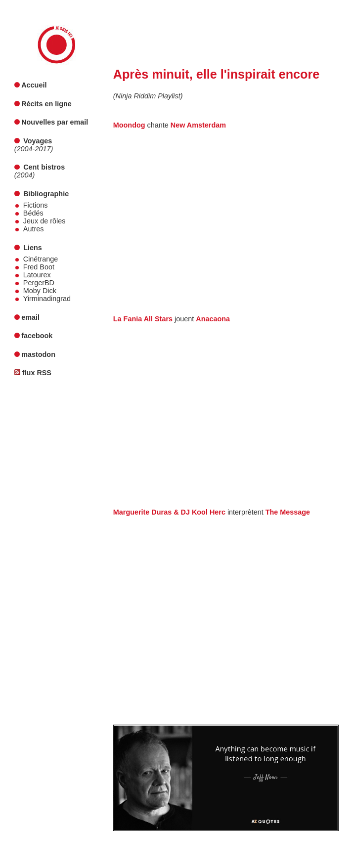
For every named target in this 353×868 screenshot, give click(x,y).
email (30, 317)
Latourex (37, 275)
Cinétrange (41, 259)
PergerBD (39, 283)
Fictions (36, 205)
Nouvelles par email (55, 122)
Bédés (33, 213)
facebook (37, 336)
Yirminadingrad (47, 299)
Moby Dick (40, 291)
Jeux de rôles (44, 221)
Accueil (34, 85)
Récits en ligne (46, 104)
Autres (34, 229)
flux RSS (37, 373)
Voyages (38, 141)
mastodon (38, 354)
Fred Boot (39, 267)
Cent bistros (44, 167)
